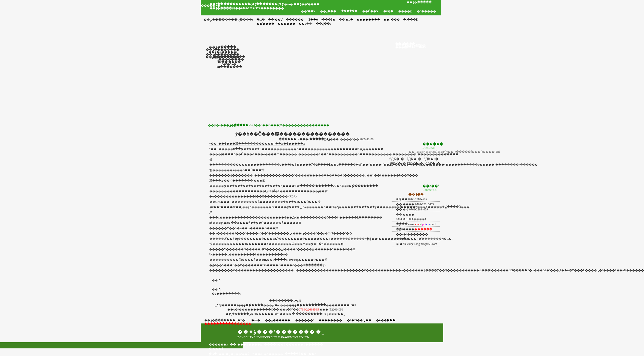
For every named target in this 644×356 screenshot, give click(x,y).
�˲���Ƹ (410, 20)
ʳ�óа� (255, 320)
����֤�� (349, 11)
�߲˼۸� (261, 20)
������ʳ (295, 20)
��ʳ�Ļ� (346, 20)
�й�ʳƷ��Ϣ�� (359, 320)
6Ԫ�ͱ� (397, 159)
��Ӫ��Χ (370, 11)
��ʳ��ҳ (308, 11)
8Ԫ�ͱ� (431, 159)
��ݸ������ (278, 320)
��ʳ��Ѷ (275, 20)
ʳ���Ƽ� (328, 20)
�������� (368, 20)
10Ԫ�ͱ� (398, 164)
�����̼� (314, 345)
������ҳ (218, 345)
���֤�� (292, 354)
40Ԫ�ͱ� (432, 164)
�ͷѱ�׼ (388, 11)
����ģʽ (405, 11)
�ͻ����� (426, 11)
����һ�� (274, 345)
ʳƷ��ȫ (313, 20)
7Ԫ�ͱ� (414, 159)
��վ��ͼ (308, 354)
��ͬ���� (295, 345)
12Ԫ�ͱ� (415, 164)
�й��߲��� (386, 320)
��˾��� (328, 11)
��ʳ (250, 181)
